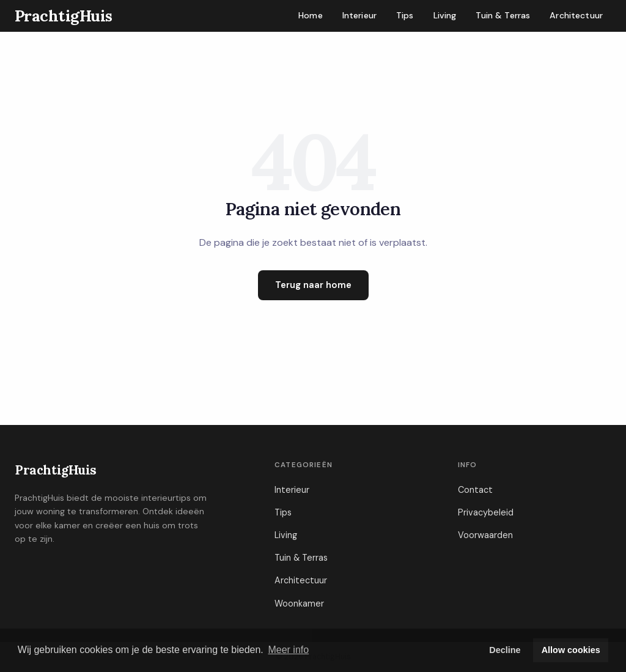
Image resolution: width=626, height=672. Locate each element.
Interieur (359, 15)
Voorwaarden (485, 535)
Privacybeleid (486, 512)
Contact (475, 490)
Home (311, 15)
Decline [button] (505, 650)
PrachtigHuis (56, 470)
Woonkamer (299, 604)
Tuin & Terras (503, 15)
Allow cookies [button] (571, 650)
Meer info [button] (288, 650)
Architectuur (576, 15)
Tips (405, 15)
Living (445, 15)
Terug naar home (313, 285)
